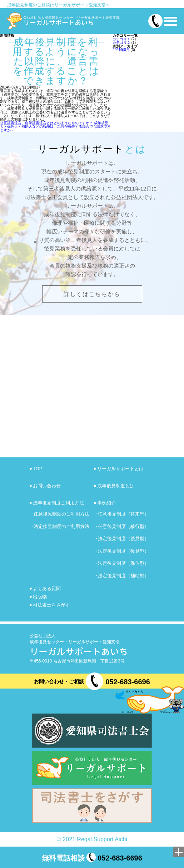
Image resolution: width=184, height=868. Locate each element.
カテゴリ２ (121, 43)
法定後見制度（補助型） (123, 576)
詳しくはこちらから (92, 294)
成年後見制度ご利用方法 (58, 503)
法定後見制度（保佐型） (123, 563)
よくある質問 (47, 588)
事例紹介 (106, 503)
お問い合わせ (47, 486)
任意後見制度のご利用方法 (61, 514)
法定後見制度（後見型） (123, 539)
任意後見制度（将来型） (123, 514)
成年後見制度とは (116, 486)
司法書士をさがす (51, 605)
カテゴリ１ (121, 39)
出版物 (40, 597)
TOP (38, 469)
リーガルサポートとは (120, 469)
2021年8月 (121, 50)
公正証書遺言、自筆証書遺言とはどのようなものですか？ (46, 123)
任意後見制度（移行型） (123, 526)
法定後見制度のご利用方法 (61, 526)
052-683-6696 (128, 682)
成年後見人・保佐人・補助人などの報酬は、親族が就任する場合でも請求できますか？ (55, 126)
